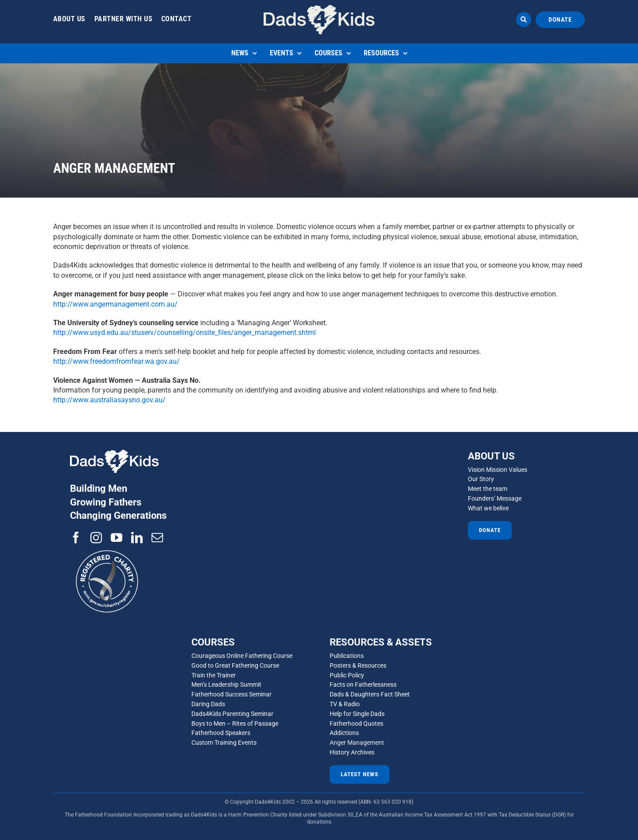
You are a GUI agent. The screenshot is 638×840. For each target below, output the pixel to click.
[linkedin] (137, 537)
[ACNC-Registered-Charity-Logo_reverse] (108, 546)
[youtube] (117, 537)
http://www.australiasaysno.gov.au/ (109, 400)
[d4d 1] (319, 8)
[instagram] (96, 537)
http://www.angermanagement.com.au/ (115, 304)
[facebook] (76, 537)
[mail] (157, 537)
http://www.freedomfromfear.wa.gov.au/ (117, 361)
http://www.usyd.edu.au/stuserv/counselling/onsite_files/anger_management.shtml (185, 332)
